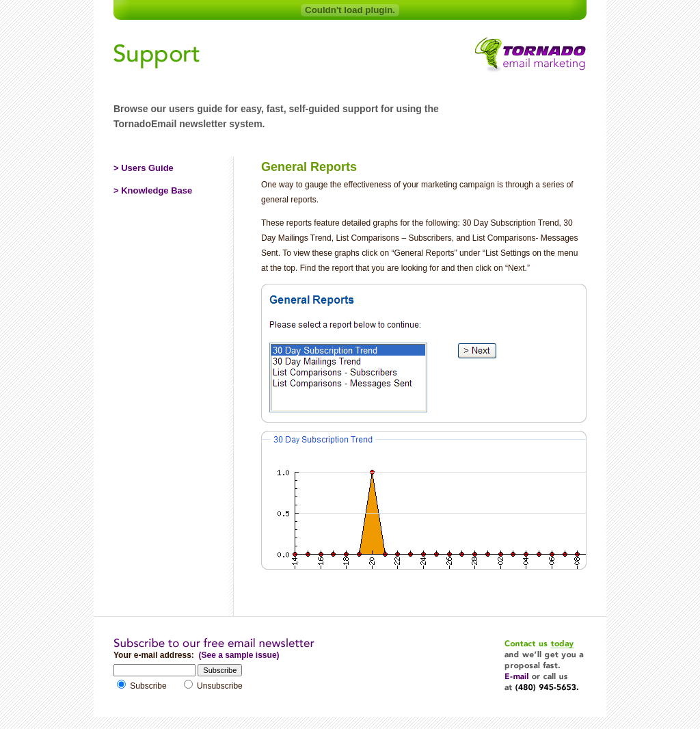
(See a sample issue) (239, 655)
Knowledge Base (157, 190)
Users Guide (147, 168)
